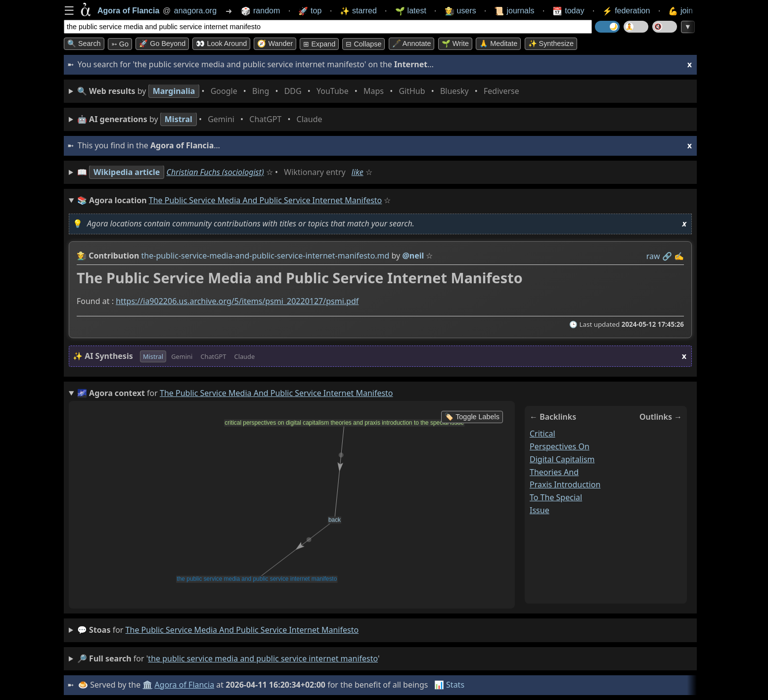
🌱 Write (455, 44)
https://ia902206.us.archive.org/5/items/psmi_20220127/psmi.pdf (237, 302)
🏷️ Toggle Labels (472, 417)
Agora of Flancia (185, 685)
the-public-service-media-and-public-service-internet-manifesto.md (266, 256)
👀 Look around (221, 44)
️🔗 (667, 256)
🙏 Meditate (498, 44)
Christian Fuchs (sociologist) (215, 172)
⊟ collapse (363, 44)
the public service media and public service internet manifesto (242, 630)
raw (653, 256)
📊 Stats (449, 685)
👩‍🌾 (82, 256)
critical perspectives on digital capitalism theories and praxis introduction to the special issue (565, 472)
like (358, 172)
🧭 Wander (275, 44)
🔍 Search (84, 44)
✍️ (679, 256)
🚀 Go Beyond (162, 44)
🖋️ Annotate (412, 44)
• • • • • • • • (300, 91)
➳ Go (120, 44)
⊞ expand (319, 44)
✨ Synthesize (551, 44)
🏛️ (147, 685)
